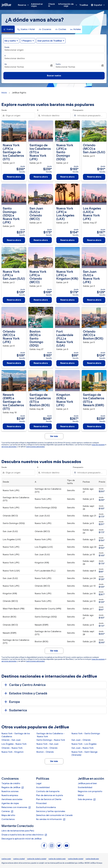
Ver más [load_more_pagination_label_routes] (54, 761)
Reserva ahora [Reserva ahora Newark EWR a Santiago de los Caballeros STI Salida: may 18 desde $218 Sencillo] (14, 426)
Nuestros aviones (10, 791)
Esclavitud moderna (46, 807)
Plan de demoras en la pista (50, 795)
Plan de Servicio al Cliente (49, 799)
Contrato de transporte (48, 791)
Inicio (4, 93)
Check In (52, 5)
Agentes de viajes (10, 803)
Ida (6, 64)
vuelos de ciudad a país (57, 859)
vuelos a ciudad (19, 859)
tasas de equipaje (98, 445)
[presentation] (98, 5)
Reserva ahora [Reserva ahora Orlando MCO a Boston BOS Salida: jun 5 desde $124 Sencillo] (94, 363)
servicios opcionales (9, 447)
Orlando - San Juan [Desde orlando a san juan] (11, 740)
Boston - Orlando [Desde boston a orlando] (45, 752)
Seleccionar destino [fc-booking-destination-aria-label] (15, 58)
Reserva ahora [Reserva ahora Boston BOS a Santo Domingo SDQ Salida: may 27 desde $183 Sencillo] (41, 363)
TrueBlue (84, 5)
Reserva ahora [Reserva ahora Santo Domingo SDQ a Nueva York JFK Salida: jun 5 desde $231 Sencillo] (14, 240)
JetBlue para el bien (87, 783)
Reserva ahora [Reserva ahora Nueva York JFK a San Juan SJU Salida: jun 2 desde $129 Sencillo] (14, 300)
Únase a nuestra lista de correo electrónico (24, 835)
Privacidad (41, 803)
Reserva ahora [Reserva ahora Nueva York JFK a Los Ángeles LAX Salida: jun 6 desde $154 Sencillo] (67, 240)
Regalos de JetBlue (13, 787)
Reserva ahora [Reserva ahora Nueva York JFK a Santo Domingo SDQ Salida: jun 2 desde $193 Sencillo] (67, 177)
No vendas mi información (51, 819)
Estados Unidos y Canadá (25, 693)
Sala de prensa (87, 799)
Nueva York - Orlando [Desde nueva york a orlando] (47, 748)
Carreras (7, 811)
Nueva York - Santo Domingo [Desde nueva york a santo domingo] (86, 733)
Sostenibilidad (85, 787)
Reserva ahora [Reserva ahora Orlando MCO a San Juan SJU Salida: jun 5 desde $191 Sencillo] (94, 177)
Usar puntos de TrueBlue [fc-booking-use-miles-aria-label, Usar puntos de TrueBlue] (50, 41)
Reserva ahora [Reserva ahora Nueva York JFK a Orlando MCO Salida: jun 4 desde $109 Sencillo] (41, 300)
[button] (28, 41)
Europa (12, 702)
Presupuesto (78, 110)
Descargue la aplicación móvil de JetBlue (21, 839)
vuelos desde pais (92, 859)
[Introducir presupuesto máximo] (91, 116)
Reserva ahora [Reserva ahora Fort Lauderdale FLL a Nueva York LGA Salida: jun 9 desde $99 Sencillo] (67, 363)
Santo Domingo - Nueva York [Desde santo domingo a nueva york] (51, 740)
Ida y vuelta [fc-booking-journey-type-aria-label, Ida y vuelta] (10, 41)
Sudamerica (15, 710)
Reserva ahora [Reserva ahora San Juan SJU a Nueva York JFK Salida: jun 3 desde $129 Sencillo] (94, 300)
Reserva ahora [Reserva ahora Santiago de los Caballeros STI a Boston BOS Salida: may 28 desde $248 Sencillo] (41, 426)
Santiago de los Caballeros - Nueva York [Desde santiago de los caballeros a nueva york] (51, 735)
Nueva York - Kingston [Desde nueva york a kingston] (13, 752)
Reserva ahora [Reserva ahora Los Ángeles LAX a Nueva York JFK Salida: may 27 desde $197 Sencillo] (94, 240)
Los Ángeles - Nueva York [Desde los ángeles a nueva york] (14, 744)
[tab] (8, 29)
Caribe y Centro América (25, 685)
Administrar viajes (37, 5)
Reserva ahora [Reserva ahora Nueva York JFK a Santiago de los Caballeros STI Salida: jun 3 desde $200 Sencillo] (14, 177)
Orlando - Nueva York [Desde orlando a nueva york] (12, 748)
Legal (39, 783)
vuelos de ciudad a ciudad (37, 859)
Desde (7, 47)
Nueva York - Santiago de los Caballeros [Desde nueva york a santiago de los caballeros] (16, 735)
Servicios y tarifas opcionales (51, 811)
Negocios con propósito (90, 791)
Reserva (24, 5)
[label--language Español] (98, 5)
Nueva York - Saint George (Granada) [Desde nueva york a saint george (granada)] (84, 753)
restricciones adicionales (35, 447)
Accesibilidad (43, 787)
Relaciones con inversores (16, 807)
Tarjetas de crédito (11, 783)
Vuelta (58, 64)
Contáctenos (8, 819)
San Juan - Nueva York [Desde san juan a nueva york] (83, 748)
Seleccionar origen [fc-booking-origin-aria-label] (14, 50)
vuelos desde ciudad (76, 859)
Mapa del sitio (8, 815)
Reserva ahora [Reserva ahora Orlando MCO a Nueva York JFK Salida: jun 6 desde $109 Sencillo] (14, 363)
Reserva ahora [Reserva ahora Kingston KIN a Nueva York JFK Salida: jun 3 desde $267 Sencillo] (67, 426)
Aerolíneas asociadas (12, 799)
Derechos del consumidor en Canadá (54, 815)
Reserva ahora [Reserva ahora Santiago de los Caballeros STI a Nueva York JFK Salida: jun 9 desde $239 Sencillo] (41, 177)
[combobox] (20, 116)
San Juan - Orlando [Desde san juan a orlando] (81, 740)
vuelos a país (6, 859)
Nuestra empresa (10, 795)
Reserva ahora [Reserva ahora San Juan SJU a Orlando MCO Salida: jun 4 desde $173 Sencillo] (41, 240)
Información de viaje (68, 5)
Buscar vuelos (54, 76)
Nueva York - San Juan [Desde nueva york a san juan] (48, 744)
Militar (81, 795)
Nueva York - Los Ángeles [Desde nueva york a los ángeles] (84, 744)
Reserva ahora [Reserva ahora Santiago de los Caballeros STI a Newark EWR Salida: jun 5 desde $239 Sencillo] (94, 426)
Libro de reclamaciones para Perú (18, 831)
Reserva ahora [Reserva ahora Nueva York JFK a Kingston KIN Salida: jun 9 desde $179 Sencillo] (67, 300)
